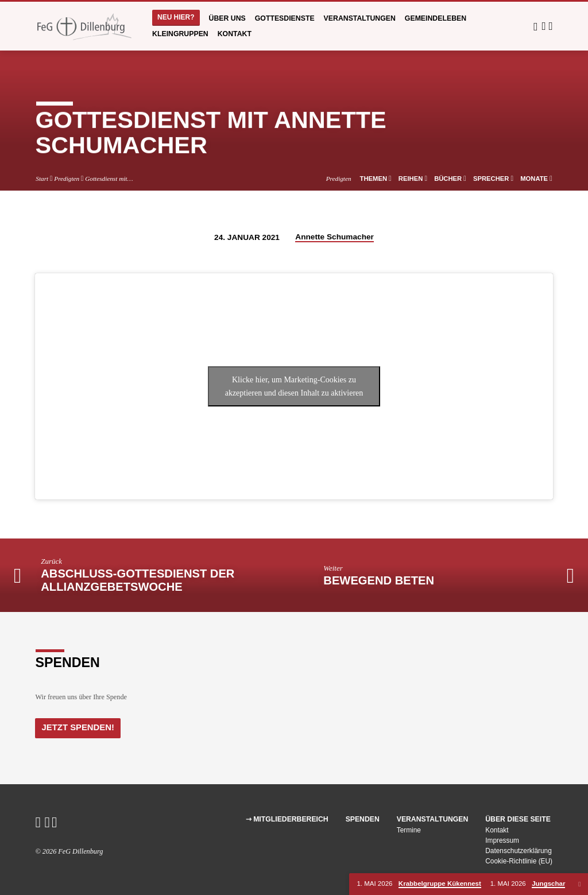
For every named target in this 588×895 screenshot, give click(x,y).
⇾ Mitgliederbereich (287, 819)
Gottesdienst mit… (109, 179)
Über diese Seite (518, 819)
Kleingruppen (180, 34)
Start (42, 179)
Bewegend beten (379, 580)
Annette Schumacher (334, 237)
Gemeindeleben (436, 18)
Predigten (67, 179)
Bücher (450, 179)
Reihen (413, 179)
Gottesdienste (285, 18)
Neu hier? (176, 17)
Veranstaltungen (360, 18)
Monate (536, 179)
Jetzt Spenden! (77, 727)
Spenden (363, 819)
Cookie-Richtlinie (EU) (519, 861)
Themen (376, 179)
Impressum (502, 840)
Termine (409, 830)
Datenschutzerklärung (519, 851)
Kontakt (235, 34)
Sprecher (493, 179)
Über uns (227, 18)
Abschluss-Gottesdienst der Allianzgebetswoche (138, 580)
